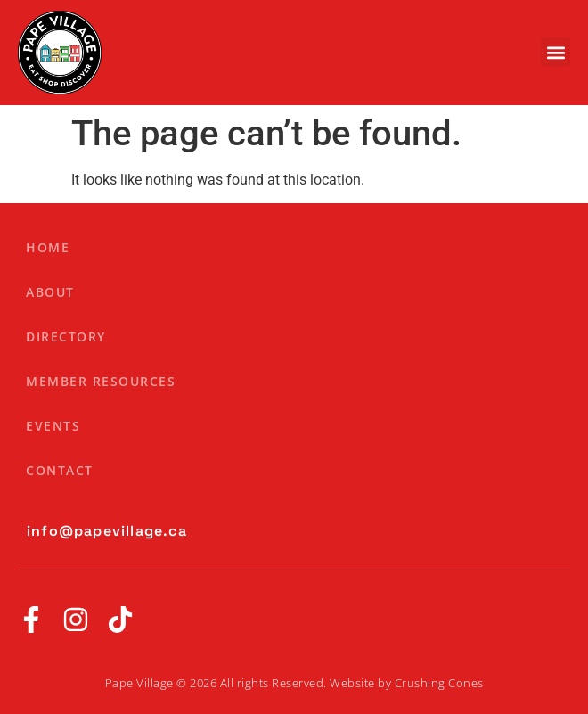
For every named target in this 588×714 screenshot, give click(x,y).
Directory (66, 336)
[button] (555, 52)
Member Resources (101, 381)
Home (48, 247)
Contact (60, 470)
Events (53, 426)
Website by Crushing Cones (407, 683)
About (50, 292)
